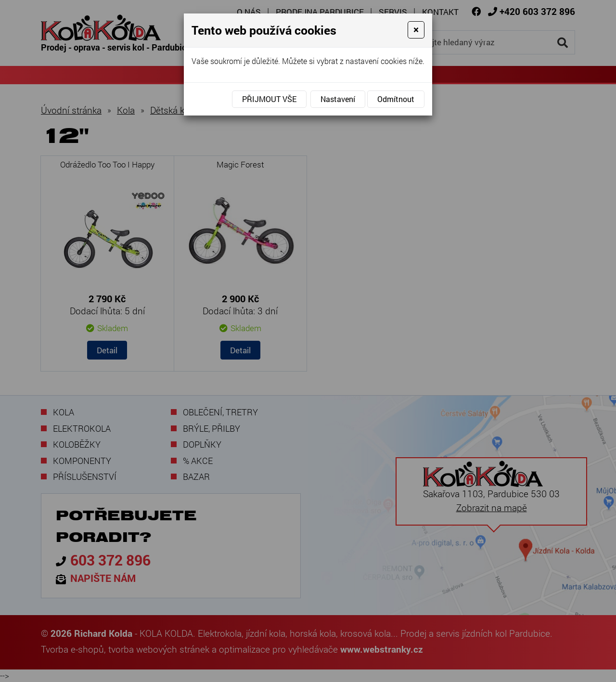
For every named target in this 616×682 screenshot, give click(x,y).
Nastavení (338, 99)
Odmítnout (396, 99)
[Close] (416, 30)
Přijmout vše (269, 99)
